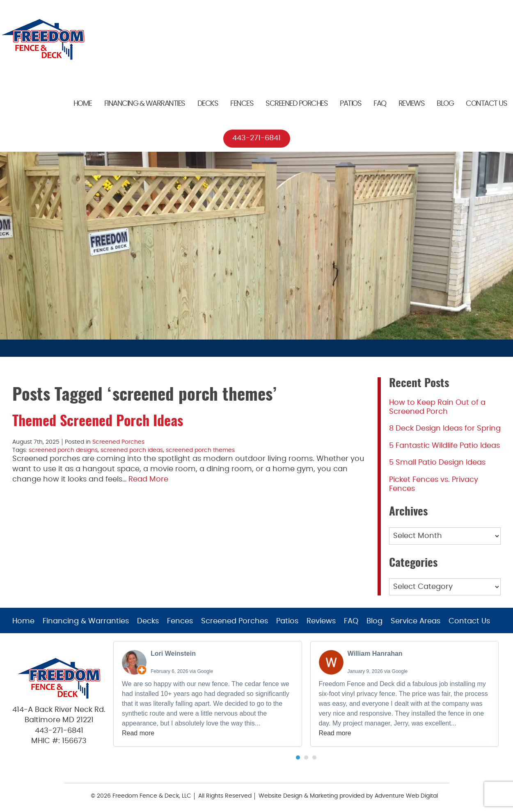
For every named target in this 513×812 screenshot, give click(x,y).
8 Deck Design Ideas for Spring (445, 429)
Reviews (412, 104)
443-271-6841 (256, 138)
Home (83, 104)
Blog (445, 104)
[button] (298, 757)
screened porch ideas (132, 450)
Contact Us (486, 104)
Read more (138, 733)
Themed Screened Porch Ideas (98, 422)
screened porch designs (63, 450)
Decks (208, 104)
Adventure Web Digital (406, 796)
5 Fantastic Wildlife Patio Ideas (444, 446)
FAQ (380, 104)
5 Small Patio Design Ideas (437, 463)
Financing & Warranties (145, 104)
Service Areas (416, 621)
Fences (242, 104)
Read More (148, 479)
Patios (350, 104)
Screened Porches (297, 104)
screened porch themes (200, 450)
